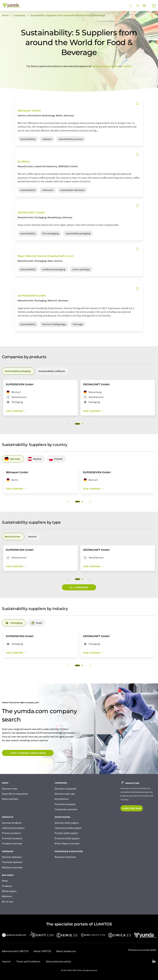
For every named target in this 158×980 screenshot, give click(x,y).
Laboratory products (13, 828)
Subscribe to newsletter (15, 794)
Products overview (12, 843)
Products (7, 886)
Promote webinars (12, 862)
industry (114, 66)
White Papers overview (67, 843)
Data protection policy (58, 961)
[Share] (137, 6)
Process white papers (66, 833)
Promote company (65, 804)
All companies (79, 587)
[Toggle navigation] (154, 6)
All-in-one (8, 902)
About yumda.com (66, 951)
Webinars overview (12, 867)
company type (100, 66)
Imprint (6, 961)
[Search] (131, 6)
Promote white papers (67, 838)
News (5, 881)
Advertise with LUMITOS (15, 951)
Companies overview (66, 809)
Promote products (12, 838)
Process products (11, 833)
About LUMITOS (42, 951)
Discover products (12, 823)
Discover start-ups (65, 794)
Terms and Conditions (28, 961)
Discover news (10, 789)
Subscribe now (132, 808)
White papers (9, 891)
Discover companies (66, 789)
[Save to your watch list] (137, 104)
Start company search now (28, 753)
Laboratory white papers (68, 828)
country (127, 66)
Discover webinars (12, 857)
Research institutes (65, 857)
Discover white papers (67, 823)
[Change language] (144, 6)
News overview (10, 799)
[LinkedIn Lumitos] (154, 961)
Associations (62, 799)
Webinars (7, 896)
